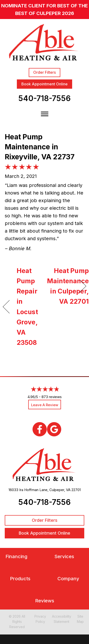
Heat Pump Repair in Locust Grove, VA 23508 (27, 307)
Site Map (80, 619)
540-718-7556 (44, 98)
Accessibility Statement (62, 619)
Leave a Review (45, 405)
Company (68, 579)
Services (64, 557)
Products (20, 579)
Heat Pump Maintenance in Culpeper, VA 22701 (68, 286)
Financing (16, 557)
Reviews (45, 601)
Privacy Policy (40, 619)
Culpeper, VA (60, 490)
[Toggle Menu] (45, 114)
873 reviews (52, 397)
